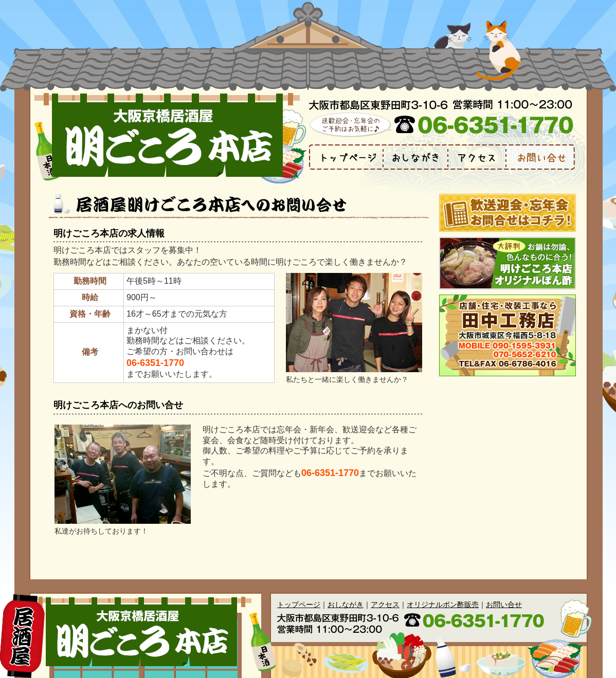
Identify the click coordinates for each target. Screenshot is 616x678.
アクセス (385, 604)
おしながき (346, 604)
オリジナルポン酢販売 (443, 604)
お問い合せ (504, 604)
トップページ (299, 604)
